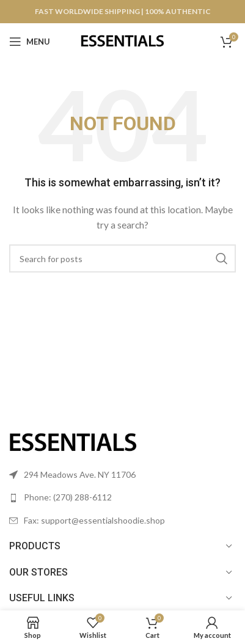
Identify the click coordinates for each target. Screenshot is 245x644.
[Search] (122, 258)
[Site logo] (123, 41)
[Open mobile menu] (30, 42)
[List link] (122, 497)
